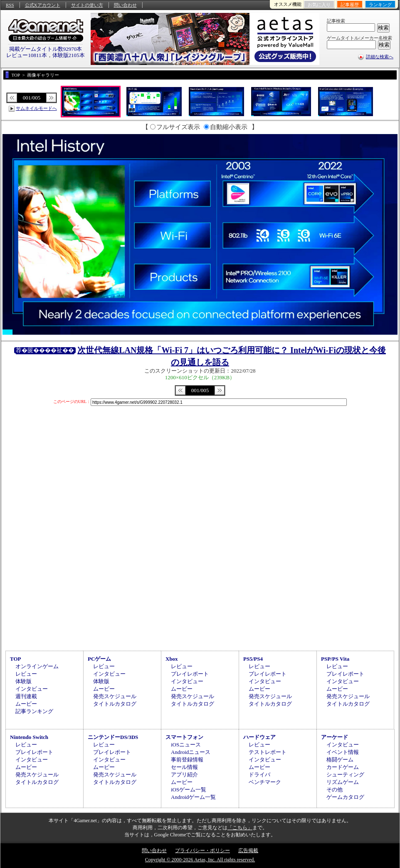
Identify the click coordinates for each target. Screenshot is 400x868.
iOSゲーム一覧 (189, 790)
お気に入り (319, 5)
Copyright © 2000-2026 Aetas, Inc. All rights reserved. (200, 860)
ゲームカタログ (345, 797)
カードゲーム (343, 767)
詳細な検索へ (380, 57)
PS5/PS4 (253, 659)
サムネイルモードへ (36, 108)
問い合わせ (125, 5)
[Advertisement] (200, 578)
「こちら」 (240, 828)
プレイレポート (190, 674)
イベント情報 (343, 752)
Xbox (172, 659)
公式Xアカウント (43, 5)
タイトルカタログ (115, 704)
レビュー (26, 674)
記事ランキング (34, 711)
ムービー (26, 704)
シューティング (345, 775)
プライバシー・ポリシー (202, 851)
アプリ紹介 (184, 775)
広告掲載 (248, 851)
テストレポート (268, 752)
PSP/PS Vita (335, 659)
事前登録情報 (187, 760)
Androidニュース (191, 752)
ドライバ (259, 775)
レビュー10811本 (26, 55)
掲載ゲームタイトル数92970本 (46, 49)
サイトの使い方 (87, 5)
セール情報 (184, 767)
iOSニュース (186, 745)
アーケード (335, 737)
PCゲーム (99, 659)
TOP (16, 659)
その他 (335, 790)
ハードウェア (259, 737)
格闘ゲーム (340, 760)
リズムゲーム (343, 782)
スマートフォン (184, 737)
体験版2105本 (69, 55)
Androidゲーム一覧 (193, 797)
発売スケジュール (115, 696)
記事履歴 (350, 5)
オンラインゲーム (37, 666)
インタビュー (32, 689)
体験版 (23, 681)
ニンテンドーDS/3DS (113, 737)
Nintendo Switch (29, 737)
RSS (10, 5)
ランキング (380, 5)
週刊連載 (26, 696)
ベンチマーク (265, 782)
